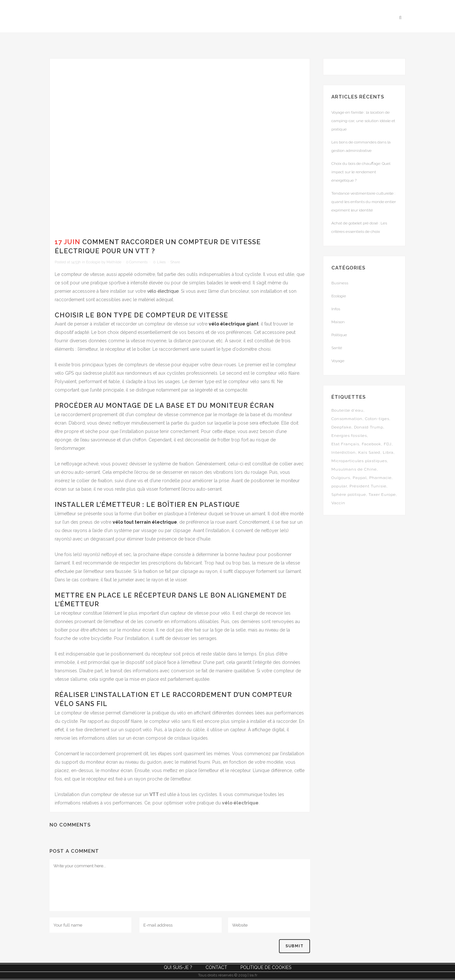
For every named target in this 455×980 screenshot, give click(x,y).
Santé (337, 348)
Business (340, 283)
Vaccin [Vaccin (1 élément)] (338, 503)
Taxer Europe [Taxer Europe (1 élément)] (382, 495)
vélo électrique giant (234, 324)
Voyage (338, 361)
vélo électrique (163, 291)
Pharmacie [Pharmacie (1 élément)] (380, 478)
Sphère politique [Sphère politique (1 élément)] (349, 495)
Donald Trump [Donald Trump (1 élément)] (369, 427)
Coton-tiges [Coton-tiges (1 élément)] (377, 419)
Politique (339, 335)
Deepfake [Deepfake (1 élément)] (341, 427)
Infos (336, 309)
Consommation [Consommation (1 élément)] (347, 419)
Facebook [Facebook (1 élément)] (372, 444)
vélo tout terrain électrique (145, 522)
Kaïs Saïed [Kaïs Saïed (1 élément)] (369, 452)
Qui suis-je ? (178, 967)
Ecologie (93, 262)
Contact (216, 967)
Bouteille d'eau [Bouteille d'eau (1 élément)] (347, 410)
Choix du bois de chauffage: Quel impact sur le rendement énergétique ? (361, 172)
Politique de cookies (266, 967)
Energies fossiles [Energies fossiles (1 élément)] (349, 436)
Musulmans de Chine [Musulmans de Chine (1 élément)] (354, 469)
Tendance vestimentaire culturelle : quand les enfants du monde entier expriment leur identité (364, 202)
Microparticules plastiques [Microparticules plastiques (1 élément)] (359, 461)
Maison (338, 322)
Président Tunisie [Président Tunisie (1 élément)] (368, 486)
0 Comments (137, 262)
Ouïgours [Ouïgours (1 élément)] (341, 478)
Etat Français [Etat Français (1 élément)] (345, 444)
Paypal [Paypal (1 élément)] (360, 478)
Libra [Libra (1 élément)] (388, 452)
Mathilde (114, 262)
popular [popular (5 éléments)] (339, 486)
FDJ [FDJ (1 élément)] (388, 444)
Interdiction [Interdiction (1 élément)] (344, 452)
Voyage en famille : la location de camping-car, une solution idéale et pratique (363, 121)
